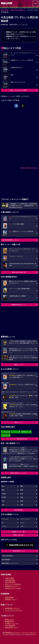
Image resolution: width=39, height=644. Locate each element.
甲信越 (4, 497)
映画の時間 (4, 10)
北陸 (22, 497)
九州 (3, 505)
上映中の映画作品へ (8, 556)
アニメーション (25, 519)
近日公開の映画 (10, 582)
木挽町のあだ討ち (16, 68)
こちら (9, 96)
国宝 (12, 75)
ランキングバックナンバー (14, 610)
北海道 (4, 494)
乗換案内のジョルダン (13, 633)
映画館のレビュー (11, 599)
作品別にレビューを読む (13, 588)
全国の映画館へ (19, 510)
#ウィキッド (15, 432)
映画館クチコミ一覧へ (19, 532)
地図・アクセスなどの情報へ (19, 90)
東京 (3, 486)
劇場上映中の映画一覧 (19, 272)
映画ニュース (9, 619)
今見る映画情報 (10, 625)
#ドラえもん (5, 432)
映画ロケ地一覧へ (19, 535)
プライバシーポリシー (29, 633)
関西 (3, 490)
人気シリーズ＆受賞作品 (13, 584)
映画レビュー (19, 422)
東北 (22, 494)
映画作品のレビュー (12, 586)
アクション (5, 519)
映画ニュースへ (19, 365)
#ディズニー (5, 435)
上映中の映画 (9, 578)
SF (2, 523)
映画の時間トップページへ (10, 563)
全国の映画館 (9, 597)
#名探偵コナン (26, 432)
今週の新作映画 (10, 580)
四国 (22, 501)
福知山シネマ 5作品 (11, 48)
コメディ (4, 526)
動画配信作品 (9, 621)
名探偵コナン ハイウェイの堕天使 (22, 60)
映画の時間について (19, 551)
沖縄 (22, 505)
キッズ (22, 523)
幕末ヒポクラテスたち (18, 82)
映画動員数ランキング (12, 608)
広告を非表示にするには (29, 168)
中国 (3, 501)
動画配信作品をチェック (19, 305)
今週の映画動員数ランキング (10, 240)
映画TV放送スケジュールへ (19, 473)
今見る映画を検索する (18, 10)
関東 (22, 486)
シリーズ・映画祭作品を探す (19, 439)
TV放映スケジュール (12, 623)
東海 (22, 490)
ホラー (22, 526)
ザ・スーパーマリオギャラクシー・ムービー (23, 54)
